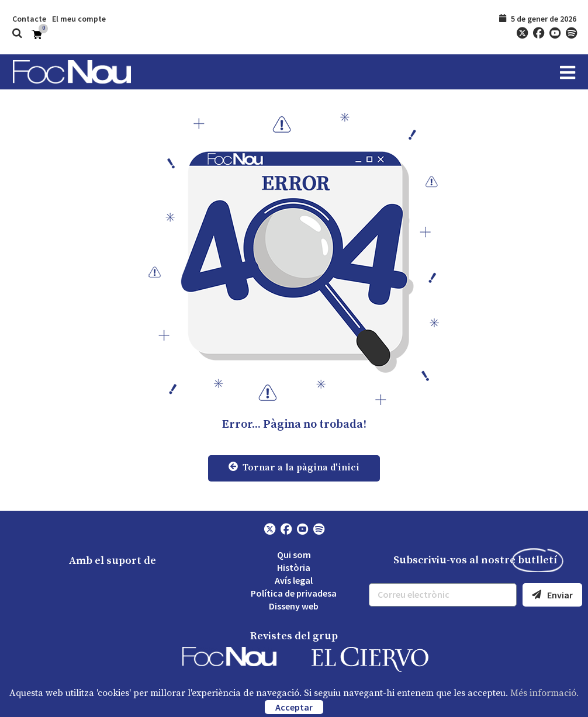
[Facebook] (538, 33)
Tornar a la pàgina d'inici (294, 467)
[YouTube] (555, 33)
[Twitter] (522, 33)
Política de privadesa (294, 593)
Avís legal (294, 580)
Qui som (294, 555)
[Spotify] (571, 33)
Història (294, 567)
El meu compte (79, 19)
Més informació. (544, 693)
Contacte (29, 19)
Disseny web (294, 606)
